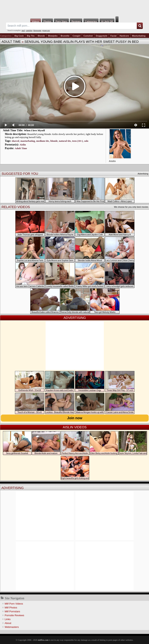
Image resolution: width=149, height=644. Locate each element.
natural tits (65, 141)
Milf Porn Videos (14, 604)
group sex (46, 30)
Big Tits (31, 36)
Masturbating (139, 36)
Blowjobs (53, 36)
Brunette (65, 36)
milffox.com (43, 640)
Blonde (41, 36)
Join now (75, 418)
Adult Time (11, 42)
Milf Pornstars (12, 611)
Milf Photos (11, 608)
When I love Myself (34, 130)
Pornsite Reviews (14, 615)
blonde (54, 141)
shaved (15, 141)
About (8, 623)
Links (8, 619)
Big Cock (19, 36)
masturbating (28, 141)
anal (23, 30)
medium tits (43, 141)
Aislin (23, 145)
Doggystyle (102, 36)
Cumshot (88, 36)
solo (86, 141)
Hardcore (124, 36)
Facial (113, 36)
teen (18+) (78, 141)
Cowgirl (76, 36)
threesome (37, 30)
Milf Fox (74, 8)
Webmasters (12, 627)
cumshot (29, 30)
